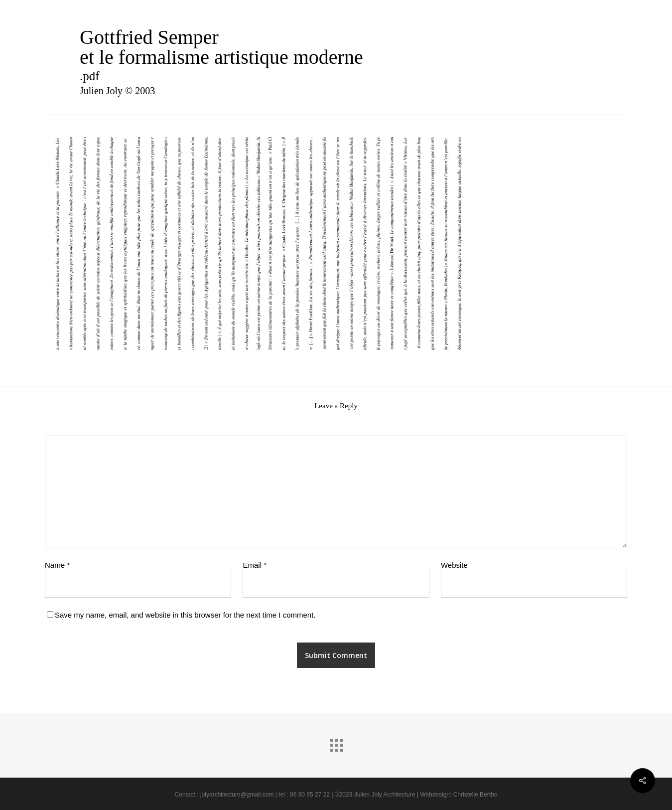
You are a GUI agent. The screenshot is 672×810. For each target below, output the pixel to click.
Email (255, 565)
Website (454, 565)
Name (57, 565)
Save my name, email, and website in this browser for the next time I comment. (185, 615)
